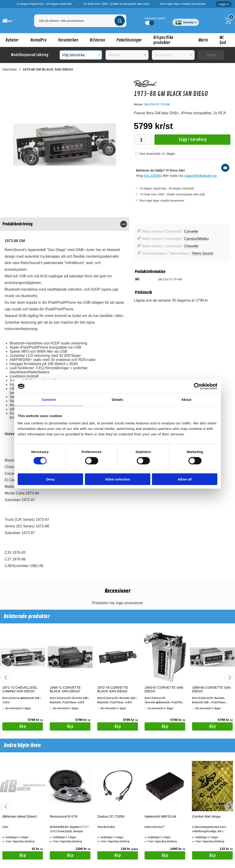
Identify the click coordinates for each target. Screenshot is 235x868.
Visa (211, 55)
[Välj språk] (186, 21)
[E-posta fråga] (225, 168)
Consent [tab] (49, 400)
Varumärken (68, 40)
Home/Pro (38, 40)
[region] (65, 224)
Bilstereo (97, 40)
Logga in (224, 4)
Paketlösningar (129, 40)
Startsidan (10, 69)
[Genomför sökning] (120, 21)
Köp (14, 727)
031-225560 (153, 176)
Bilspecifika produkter (163, 40)
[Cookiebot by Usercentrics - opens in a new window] (197, 386)
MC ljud (223, 40)
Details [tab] (117, 400)
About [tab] (186, 400)
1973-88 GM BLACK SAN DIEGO (48, 69)
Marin (203, 40)
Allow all (185, 479)
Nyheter (12, 40)
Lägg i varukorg (180, 141)
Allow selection (117, 479)
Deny (50, 479)
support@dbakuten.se (201, 176)
